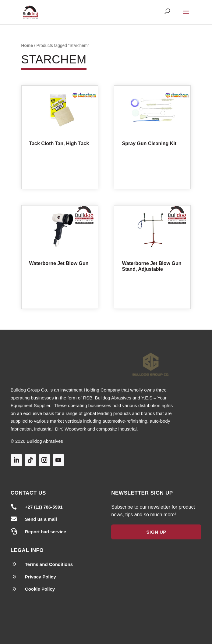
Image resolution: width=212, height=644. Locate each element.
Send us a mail (41, 519)
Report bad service (46, 532)
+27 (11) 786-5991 (44, 507)
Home (27, 46)
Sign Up (156, 532)
